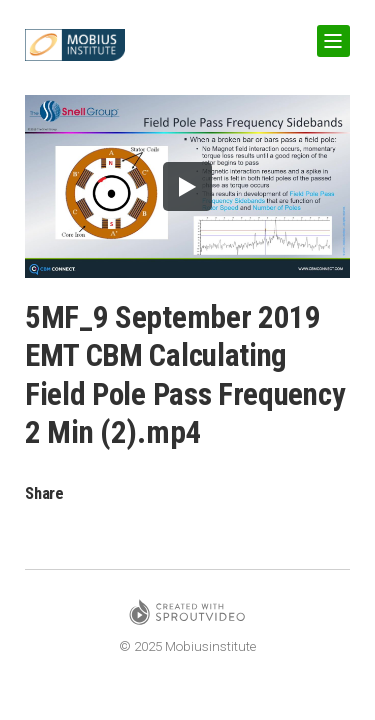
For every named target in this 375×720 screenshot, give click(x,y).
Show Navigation (330, 33)
